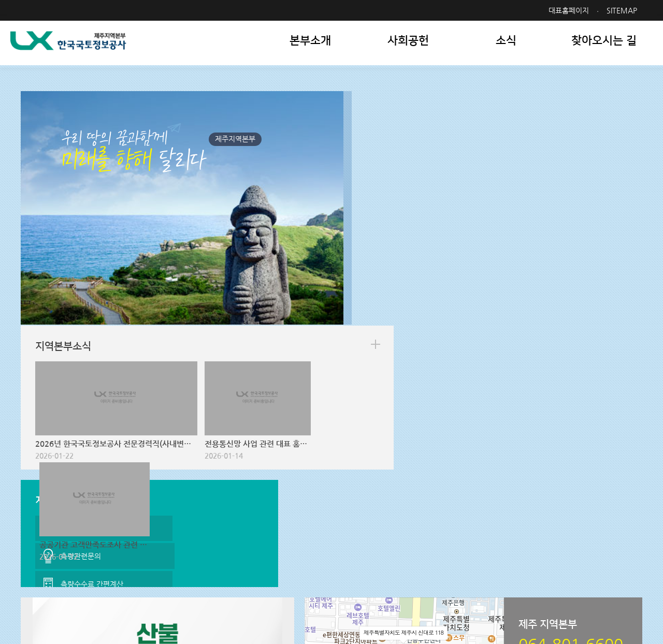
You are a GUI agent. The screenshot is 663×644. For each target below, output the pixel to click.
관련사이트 (476, 559)
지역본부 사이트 (387, 559)
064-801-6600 (289, 597)
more (623, 118)
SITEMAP (622, 10)
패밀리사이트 (576, 559)
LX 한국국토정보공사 (71, 47)
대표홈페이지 (569, 10)
